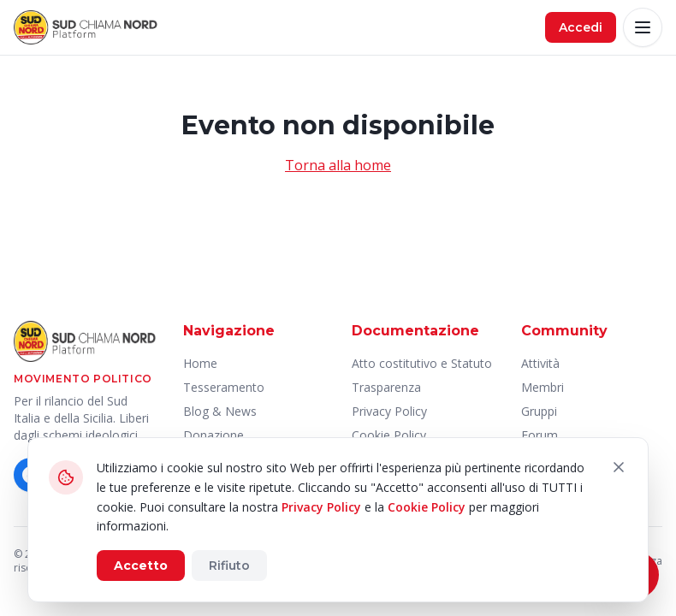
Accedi (581, 27)
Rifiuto (229, 566)
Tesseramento (224, 387)
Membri (543, 387)
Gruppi (539, 411)
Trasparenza (386, 387)
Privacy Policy (389, 411)
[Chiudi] (619, 467)
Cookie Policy (427, 507)
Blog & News (220, 411)
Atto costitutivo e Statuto (422, 363)
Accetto (141, 566)
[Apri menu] (643, 27)
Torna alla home (338, 165)
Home (200, 363)
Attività (540, 363)
